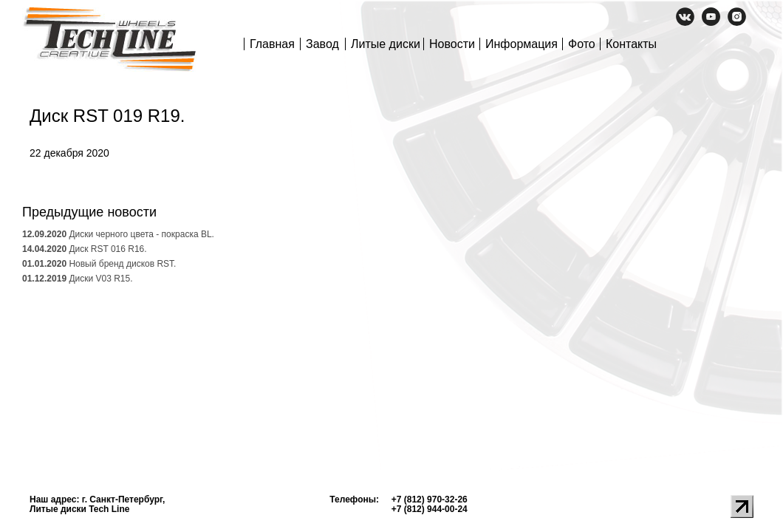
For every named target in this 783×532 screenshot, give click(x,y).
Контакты (631, 44)
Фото (582, 44)
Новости (452, 44)
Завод (322, 44)
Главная (272, 44)
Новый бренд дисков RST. (99, 264)
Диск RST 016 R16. (85, 249)
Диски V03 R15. (78, 279)
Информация (522, 44)
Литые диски (386, 44)
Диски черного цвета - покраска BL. (118, 234)
